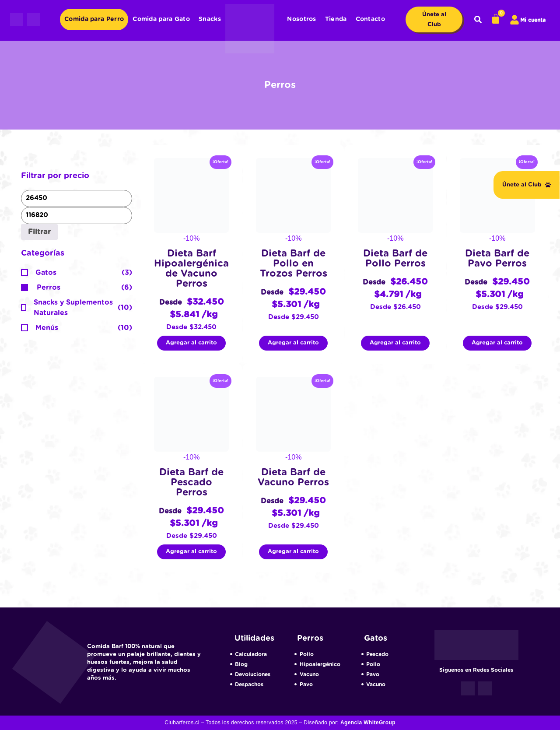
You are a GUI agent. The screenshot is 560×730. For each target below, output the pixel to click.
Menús (47, 328)
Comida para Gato (161, 19)
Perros (49, 288)
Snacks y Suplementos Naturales (73, 308)
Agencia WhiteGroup (368, 723)
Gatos (46, 273)
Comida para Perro (94, 19)
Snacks (210, 19)
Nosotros (301, 19)
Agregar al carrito (191, 343)
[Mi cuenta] (514, 20)
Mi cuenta (533, 20)
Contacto (370, 19)
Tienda (336, 19)
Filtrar (39, 232)
